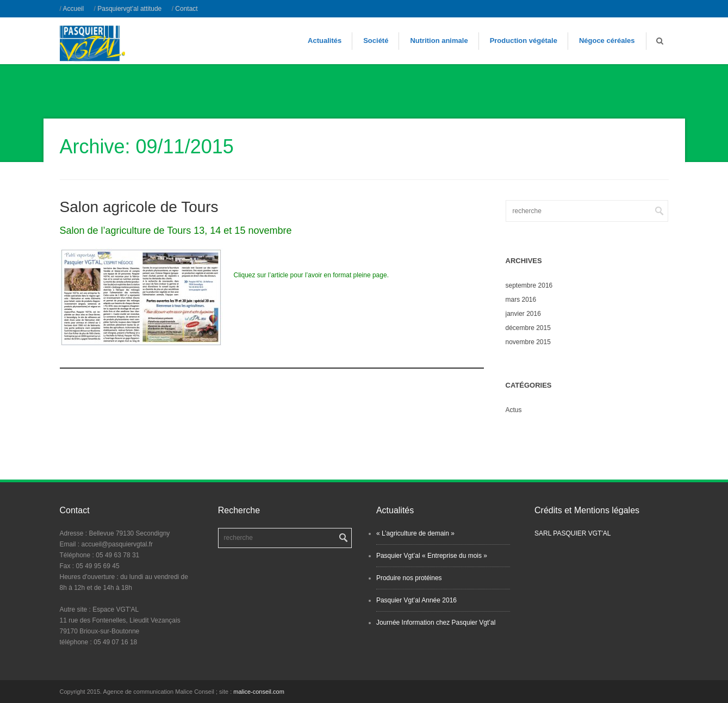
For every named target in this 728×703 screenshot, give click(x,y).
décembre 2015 (528, 328)
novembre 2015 (528, 342)
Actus (514, 410)
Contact (186, 9)
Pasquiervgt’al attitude (129, 9)
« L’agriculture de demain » (415, 533)
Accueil (74, 9)
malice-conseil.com (259, 692)
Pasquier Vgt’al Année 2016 (416, 600)
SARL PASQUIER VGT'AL (573, 533)
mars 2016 (521, 300)
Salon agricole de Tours (139, 207)
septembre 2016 (529, 285)
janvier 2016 (523, 314)
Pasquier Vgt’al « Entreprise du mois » (432, 556)
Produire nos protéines (409, 578)
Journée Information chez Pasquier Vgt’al (436, 623)
